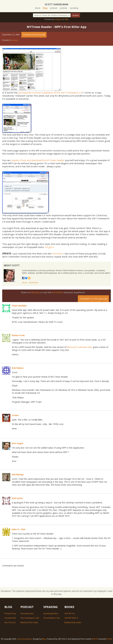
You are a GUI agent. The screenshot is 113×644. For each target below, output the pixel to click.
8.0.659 (109, 639)
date (67, 19)
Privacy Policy (10, 613)
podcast (54, 8)
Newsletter (34, 283)
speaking (74, 8)
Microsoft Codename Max (80, 347)
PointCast (57, 254)
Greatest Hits (10, 618)
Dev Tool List (10, 622)
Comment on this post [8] (34, 35)
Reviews (14, 40)
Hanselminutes (27, 613)
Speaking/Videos (51, 613)
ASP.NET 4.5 (70, 613)
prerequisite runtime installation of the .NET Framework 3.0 (50, 93)
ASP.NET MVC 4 (71, 618)
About (25, 283)
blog (45, 8)
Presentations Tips (52, 618)
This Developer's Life (30, 618)
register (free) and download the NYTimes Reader (38, 160)
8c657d (95, 639)
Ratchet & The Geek (29, 622)
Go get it (49, 247)
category (58, 19)
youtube (64, 8)
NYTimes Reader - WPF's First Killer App (57, 27)
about (38, 8)
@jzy (44, 639)
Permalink (57, 292)
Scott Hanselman (56, 4)
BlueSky (35, 292)
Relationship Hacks (73, 622)
